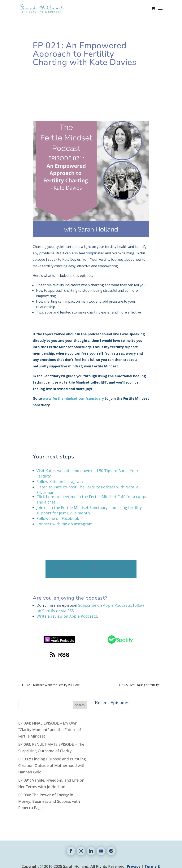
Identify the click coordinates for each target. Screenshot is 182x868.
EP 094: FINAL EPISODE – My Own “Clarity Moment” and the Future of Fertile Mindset (50, 729)
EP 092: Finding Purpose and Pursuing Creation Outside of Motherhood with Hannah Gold (52, 765)
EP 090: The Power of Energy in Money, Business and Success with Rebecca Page (49, 801)
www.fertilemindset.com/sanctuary (73, 398)
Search (80, 705)
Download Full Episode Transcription (91, 569)
